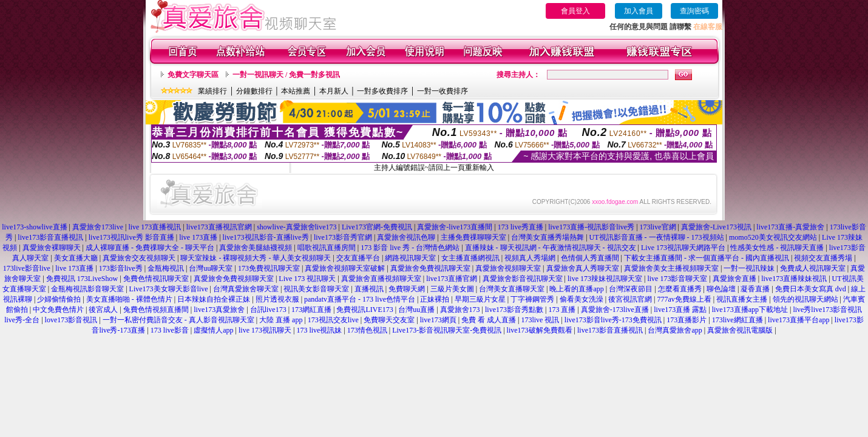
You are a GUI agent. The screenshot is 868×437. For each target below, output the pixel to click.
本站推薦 (296, 91)
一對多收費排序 (382, 91)
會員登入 (575, 11)
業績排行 (212, 91)
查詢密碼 (694, 11)
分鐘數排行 (254, 91)
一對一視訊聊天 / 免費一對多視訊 (286, 75)
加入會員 (639, 11)
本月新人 (334, 91)
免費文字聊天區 (193, 75)
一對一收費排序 (442, 91)
